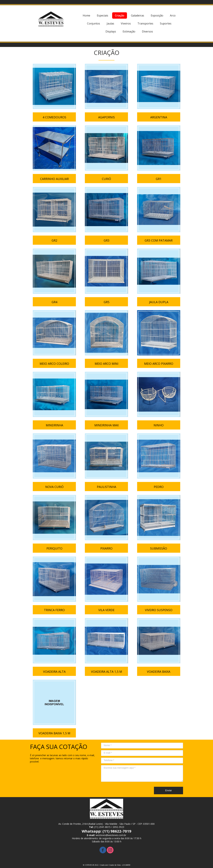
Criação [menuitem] (120, 15)
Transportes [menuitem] (145, 23)
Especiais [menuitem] (103, 15)
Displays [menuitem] (111, 31)
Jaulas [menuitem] (110, 23)
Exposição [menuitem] (157, 15)
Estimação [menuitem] (129, 31)
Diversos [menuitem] (147, 31)
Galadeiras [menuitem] (138, 15)
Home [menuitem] (86, 15)
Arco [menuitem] (173, 15)
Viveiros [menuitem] (126, 23)
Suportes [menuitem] (166, 23)
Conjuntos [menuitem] (94, 23)
